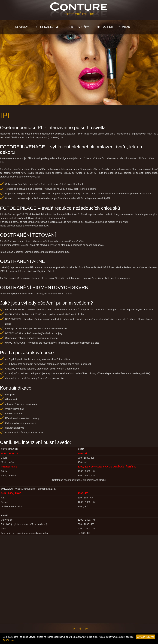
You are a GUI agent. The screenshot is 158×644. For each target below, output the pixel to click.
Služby (83, 27)
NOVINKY (21, 27)
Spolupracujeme (46, 27)
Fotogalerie (104, 27)
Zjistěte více (9, 640)
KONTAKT (125, 27)
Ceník (69, 27)
